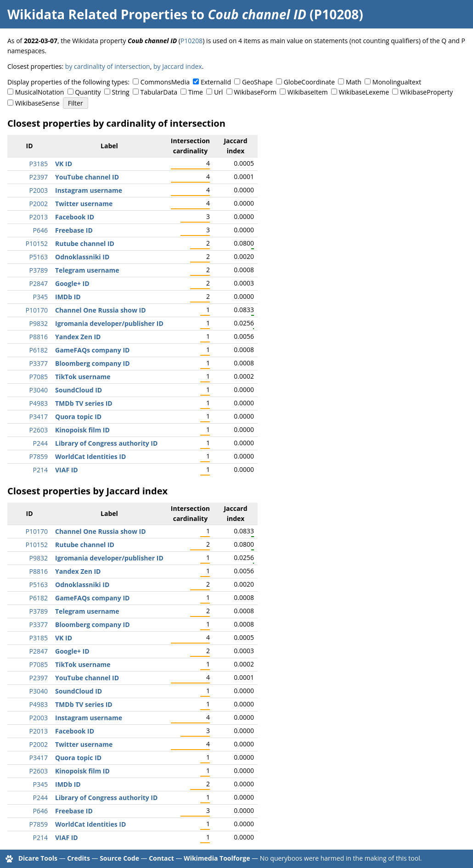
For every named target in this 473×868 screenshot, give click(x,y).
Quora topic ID (78, 417)
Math (354, 82)
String (121, 92)
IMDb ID (68, 297)
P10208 (191, 41)
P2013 (39, 217)
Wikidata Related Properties (97, 14)
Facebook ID (75, 217)
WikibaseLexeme (364, 92)
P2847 (39, 283)
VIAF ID (67, 470)
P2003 (39, 190)
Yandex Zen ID (78, 337)
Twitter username (84, 204)
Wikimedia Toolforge (217, 858)
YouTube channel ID (87, 177)
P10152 (37, 244)
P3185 (39, 164)
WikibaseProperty (426, 92)
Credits (79, 858)
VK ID (64, 164)
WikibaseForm (255, 92)
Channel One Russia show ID (101, 310)
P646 (40, 230)
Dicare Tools (38, 858)
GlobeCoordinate (309, 82)
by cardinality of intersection (108, 66)
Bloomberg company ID (93, 363)
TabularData (159, 92)
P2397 (39, 177)
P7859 (39, 456)
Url (218, 92)
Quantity (88, 92)
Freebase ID (74, 230)
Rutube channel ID (85, 244)
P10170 (37, 310)
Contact (161, 858)
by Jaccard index (178, 66)
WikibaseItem (308, 92)
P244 (40, 443)
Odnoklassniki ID (82, 257)
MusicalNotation (40, 92)
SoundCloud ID (79, 390)
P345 (40, 297)
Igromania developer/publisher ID (109, 323)
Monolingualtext (397, 82)
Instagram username (89, 190)
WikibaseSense (37, 103)
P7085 (39, 377)
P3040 (39, 390)
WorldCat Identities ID (90, 456)
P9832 (39, 323)
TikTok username (83, 377)
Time (196, 92)
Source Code (119, 858)
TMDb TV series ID (84, 403)
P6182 (39, 350)
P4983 (39, 403)
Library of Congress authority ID (106, 443)
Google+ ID (72, 283)
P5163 (39, 257)
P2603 (39, 430)
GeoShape (257, 82)
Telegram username (87, 270)
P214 (40, 470)
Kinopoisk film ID (82, 430)
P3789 (39, 270)
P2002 (39, 204)
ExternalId (216, 82)
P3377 (39, 363)
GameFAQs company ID (92, 350)
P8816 (39, 337)
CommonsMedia (165, 82)
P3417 (39, 417)
